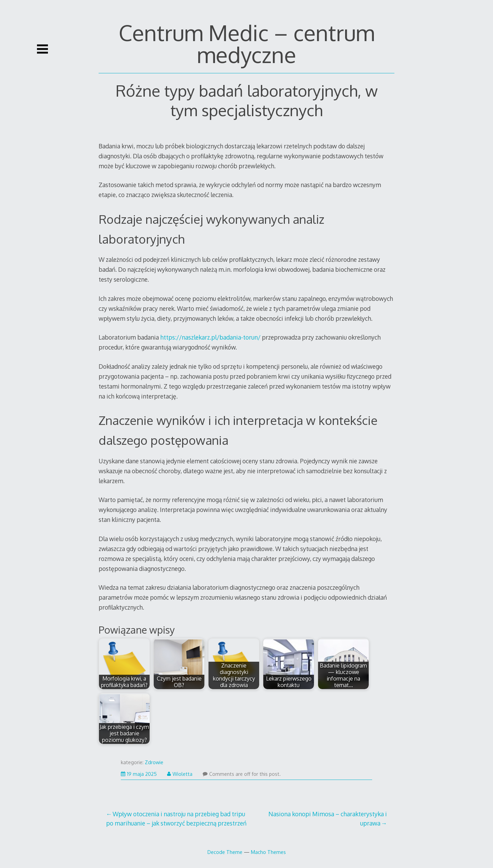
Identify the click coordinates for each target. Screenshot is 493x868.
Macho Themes (268, 852)
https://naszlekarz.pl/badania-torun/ (210, 337)
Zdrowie (154, 762)
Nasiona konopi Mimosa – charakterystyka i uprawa (328, 818)
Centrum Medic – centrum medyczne (247, 43)
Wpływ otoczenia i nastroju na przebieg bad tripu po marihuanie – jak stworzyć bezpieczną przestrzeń (176, 818)
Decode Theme (225, 852)
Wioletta (180, 774)
